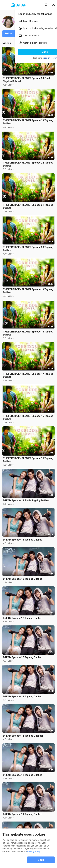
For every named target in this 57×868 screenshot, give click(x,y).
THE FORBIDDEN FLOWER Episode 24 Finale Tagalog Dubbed (27, 80)
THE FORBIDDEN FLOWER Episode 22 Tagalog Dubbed (28, 164)
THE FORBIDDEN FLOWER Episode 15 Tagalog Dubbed (28, 460)
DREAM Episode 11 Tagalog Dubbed (23, 814)
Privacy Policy (34, 851)
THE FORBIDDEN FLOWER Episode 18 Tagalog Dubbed (28, 333)
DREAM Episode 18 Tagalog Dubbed (23, 540)
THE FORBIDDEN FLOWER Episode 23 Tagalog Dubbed (28, 122)
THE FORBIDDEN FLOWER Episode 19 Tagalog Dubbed (28, 291)
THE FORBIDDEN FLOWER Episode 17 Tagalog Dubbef (28, 375)
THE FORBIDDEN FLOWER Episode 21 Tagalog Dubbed (28, 206)
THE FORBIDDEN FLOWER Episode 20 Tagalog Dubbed (28, 249)
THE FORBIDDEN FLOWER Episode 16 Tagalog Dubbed (28, 417)
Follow (9, 34)
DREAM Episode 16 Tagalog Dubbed (23, 579)
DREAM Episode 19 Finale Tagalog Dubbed (26, 500)
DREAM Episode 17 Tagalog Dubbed (23, 618)
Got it (41, 860)
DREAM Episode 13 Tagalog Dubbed (23, 697)
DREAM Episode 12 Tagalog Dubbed (23, 775)
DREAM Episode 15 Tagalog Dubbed (23, 657)
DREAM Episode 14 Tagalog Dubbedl (23, 736)
